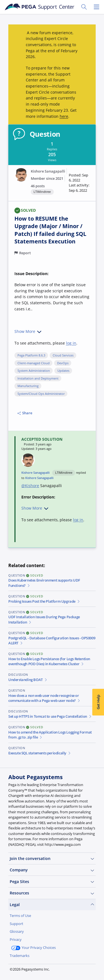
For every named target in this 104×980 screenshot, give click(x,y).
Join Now (22, 968)
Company (52, 870)
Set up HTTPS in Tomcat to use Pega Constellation (50, 716)
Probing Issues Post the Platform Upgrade (44, 601)
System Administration (34, 371)
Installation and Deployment (38, 378)
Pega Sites (52, 882)
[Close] (97, 931)
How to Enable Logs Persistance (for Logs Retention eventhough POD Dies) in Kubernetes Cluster (49, 661)
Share (25, 413)
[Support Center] (39, 7)
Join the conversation (52, 859)
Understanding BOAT (28, 680)
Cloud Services (63, 355)
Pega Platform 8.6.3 (31, 355)
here (64, 116)
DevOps (63, 363)
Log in (49, 968)
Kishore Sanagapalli (48, 171)
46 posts (38, 186)
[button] (79, 183)
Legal (52, 905)
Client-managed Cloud (34, 363)
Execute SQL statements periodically (40, 753)
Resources (52, 893)
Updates (63, 371)
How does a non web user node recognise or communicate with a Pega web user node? (44, 698)
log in (71, 343)
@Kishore (30, 486)
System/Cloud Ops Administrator (41, 394)
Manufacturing (28, 386)
